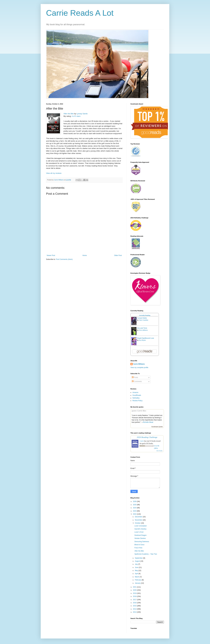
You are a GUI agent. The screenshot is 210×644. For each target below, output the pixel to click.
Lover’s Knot (139, 532)
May (137, 571)
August (138, 561)
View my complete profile (139, 368)
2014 (135, 609)
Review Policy (137, 401)
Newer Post (51, 255)
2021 (135, 587)
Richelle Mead (148, 422)
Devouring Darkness (142, 542)
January (138, 583)
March (137, 577)
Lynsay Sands (82, 114)
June (137, 567)
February (138, 580)
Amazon (135, 392)
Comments (137, 381)
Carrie (142, 441)
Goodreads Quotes (157, 427)
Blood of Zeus (139, 545)
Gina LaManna (143, 330)
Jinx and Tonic (142, 328)
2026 (135, 501)
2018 (135, 596)
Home (85, 255)
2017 (135, 600)
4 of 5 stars (76, 116)
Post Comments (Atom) (64, 259)
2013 (135, 612)
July (137, 564)
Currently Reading (145, 315)
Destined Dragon (140, 535)
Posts (135, 377)
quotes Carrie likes (139, 411)
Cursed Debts (142, 318)
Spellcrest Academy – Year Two (146, 554)
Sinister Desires (140, 538)
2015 (135, 606)
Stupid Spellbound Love (146, 338)
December (139, 517)
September (139, 558)
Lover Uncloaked (140, 526)
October (138, 523)
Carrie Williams (139, 364)
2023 (135, 511)
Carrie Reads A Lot (80, 13)
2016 (135, 603)
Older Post (118, 255)
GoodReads (137, 395)
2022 (135, 514)
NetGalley (136, 398)
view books (159, 451)
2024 (135, 508)
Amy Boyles (142, 340)
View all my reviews (54, 173)
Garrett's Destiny (140, 529)
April (137, 574)
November (139, 520)
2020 (135, 590)
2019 (135, 593)
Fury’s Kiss (138, 548)
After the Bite (69, 114)
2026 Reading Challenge (147, 437)
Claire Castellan (144, 320)
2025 (135, 505)
